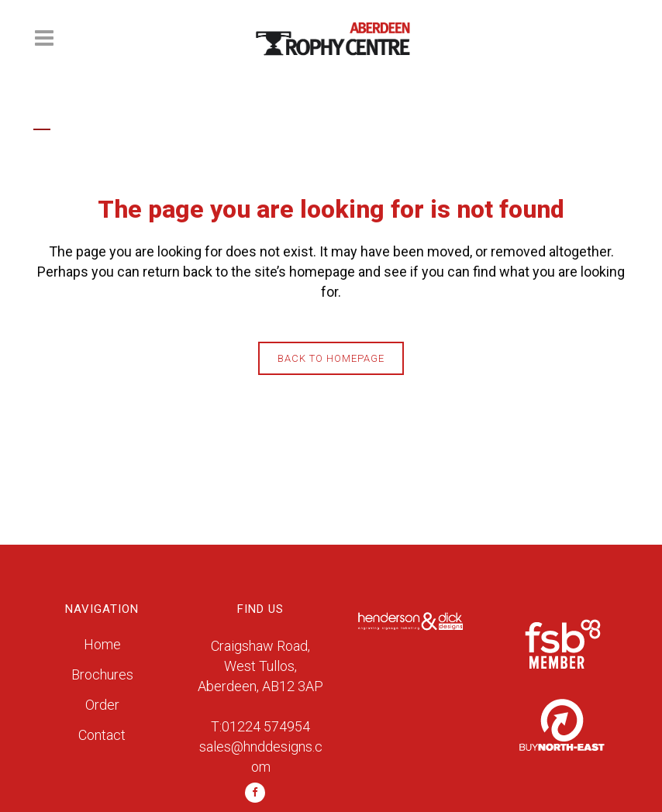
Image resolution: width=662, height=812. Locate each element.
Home (102, 644)
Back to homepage (331, 358)
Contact (102, 735)
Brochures (102, 674)
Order (102, 705)
